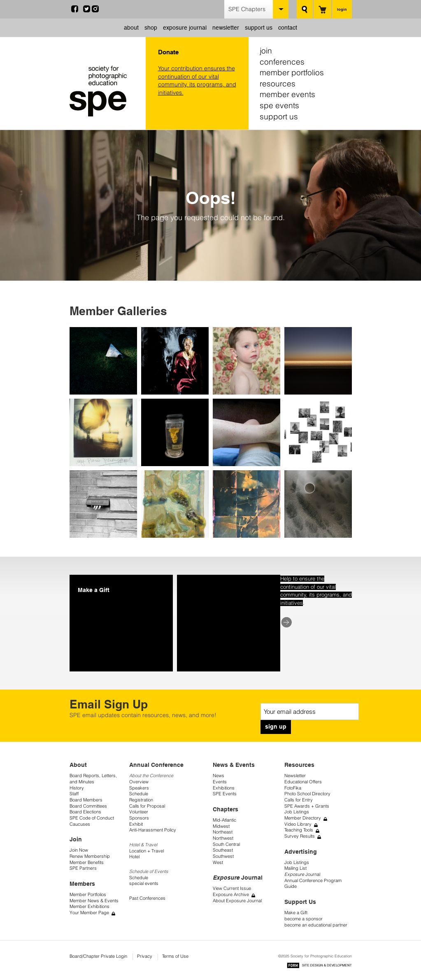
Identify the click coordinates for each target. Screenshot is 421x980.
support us (259, 28)
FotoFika (293, 788)
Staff (74, 794)
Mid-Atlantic (224, 820)
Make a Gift (296, 913)
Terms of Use (175, 956)
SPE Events (225, 794)
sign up (276, 727)
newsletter (226, 28)
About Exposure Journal (237, 901)
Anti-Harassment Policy (153, 830)
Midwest (221, 826)
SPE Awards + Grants (307, 806)
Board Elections (85, 812)
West (218, 863)
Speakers (139, 788)
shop (151, 28)
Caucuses (80, 824)
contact (288, 28)
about (131, 28)
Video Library (298, 824)
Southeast (223, 850)
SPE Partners (83, 868)
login (342, 9)
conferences (282, 62)
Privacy (145, 956)
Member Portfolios (88, 895)
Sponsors (139, 818)
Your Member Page (89, 913)
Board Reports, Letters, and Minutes (93, 779)
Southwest (223, 856)
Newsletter (295, 776)
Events (220, 782)
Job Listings (297, 812)
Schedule (139, 794)
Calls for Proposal (147, 806)
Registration (141, 800)
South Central (226, 844)
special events (144, 884)
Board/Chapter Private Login (98, 956)
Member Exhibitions (90, 907)
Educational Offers (303, 782)
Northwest (223, 838)
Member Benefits (87, 863)
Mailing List (295, 868)
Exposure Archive (231, 895)
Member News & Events (94, 901)
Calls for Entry (299, 800)
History (77, 788)
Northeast (223, 832)
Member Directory (303, 818)
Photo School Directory (307, 794)
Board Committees (88, 806)
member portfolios (292, 72)
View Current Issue (232, 888)
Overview (139, 782)
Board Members (86, 800)
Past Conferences (147, 898)
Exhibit (136, 824)
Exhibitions (224, 788)
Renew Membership (90, 856)
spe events (279, 105)
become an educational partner (316, 925)
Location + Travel (147, 851)
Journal (302, 874)
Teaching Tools (299, 830)
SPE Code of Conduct (92, 818)
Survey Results (300, 836)
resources (278, 84)
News (219, 776)
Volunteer (139, 812)
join (266, 51)
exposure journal (185, 28)
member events (287, 94)
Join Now (79, 850)
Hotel (134, 857)
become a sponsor (304, 919)
